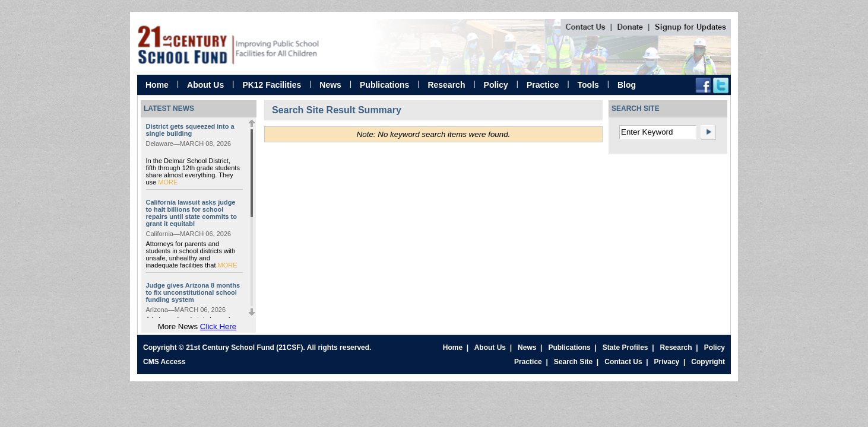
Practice (543, 85)
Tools (588, 85)
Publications (384, 85)
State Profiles (625, 348)
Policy (496, 85)
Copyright (708, 362)
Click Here (218, 326)
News (330, 85)
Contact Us (623, 362)
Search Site (573, 362)
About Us (205, 85)
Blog (627, 85)
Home (157, 85)
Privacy (667, 362)
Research (446, 85)
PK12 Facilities (272, 85)
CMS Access (164, 362)
